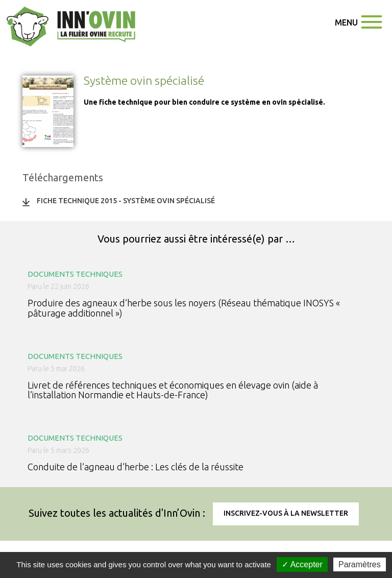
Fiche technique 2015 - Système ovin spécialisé (126, 201)
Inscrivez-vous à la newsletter (286, 513)
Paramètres (360, 564)
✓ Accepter (302, 564)
